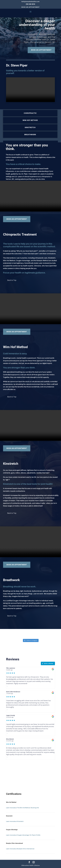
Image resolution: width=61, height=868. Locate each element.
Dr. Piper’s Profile (35, 835)
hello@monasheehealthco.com (30, 2)
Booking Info (35, 808)
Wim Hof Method (30, 120)
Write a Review (48, 663)
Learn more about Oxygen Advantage (18, 835)
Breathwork (30, 135)
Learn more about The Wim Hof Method (18, 808)
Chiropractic (30, 113)
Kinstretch (30, 127)
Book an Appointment (31, 7)
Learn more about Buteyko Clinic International (20, 849)
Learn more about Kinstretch (15, 821)
